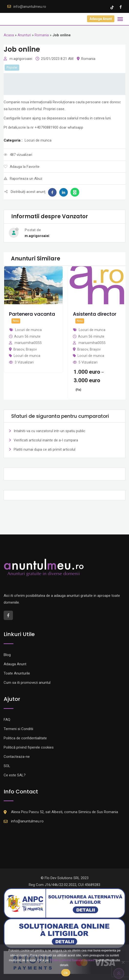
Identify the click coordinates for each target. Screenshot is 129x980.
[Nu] (123, 962)
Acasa (9, 35)
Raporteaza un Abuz (23, 179)
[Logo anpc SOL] (64, 933)
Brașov (31, 349)
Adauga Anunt (101, 19)
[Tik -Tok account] (113, 7)
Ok (66, 973)
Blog (7, 655)
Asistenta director (95, 314)
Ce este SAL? (15, 775)
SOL (7, 766)
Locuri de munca (27, 356)
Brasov (19, 349)
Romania (42, 35)
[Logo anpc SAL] (64, 903)
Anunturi (24, 35)
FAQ (7, 720)
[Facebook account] (121, 7)
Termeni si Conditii (18, 729)
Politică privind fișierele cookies (29, 747)
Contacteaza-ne (17, 757)
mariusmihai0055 (28, 343)
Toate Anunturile (17, 673)
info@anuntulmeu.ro (30, 7)
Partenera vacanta (32, 314)
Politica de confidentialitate (25, 738)
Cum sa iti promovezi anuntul (27, 683)
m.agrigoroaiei (21, 59)
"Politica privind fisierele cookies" (73, 960)
